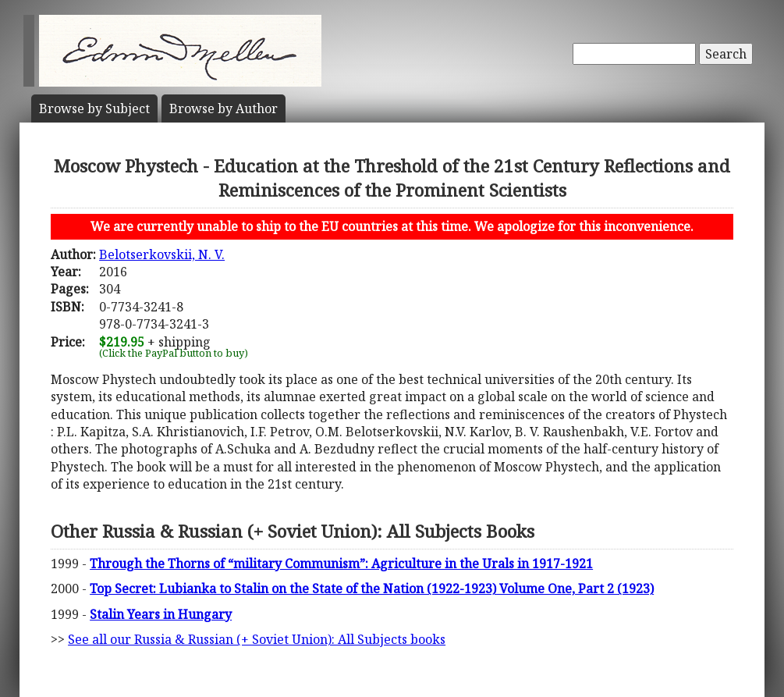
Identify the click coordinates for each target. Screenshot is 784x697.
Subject (94, 108)
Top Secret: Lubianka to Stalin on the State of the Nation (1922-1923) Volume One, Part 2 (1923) (372, 589)
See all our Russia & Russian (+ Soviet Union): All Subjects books (257, 639)
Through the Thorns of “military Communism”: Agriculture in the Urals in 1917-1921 (341, 564)
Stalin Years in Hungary (161, 614)
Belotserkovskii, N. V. (162, 254)
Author (223, 108)
